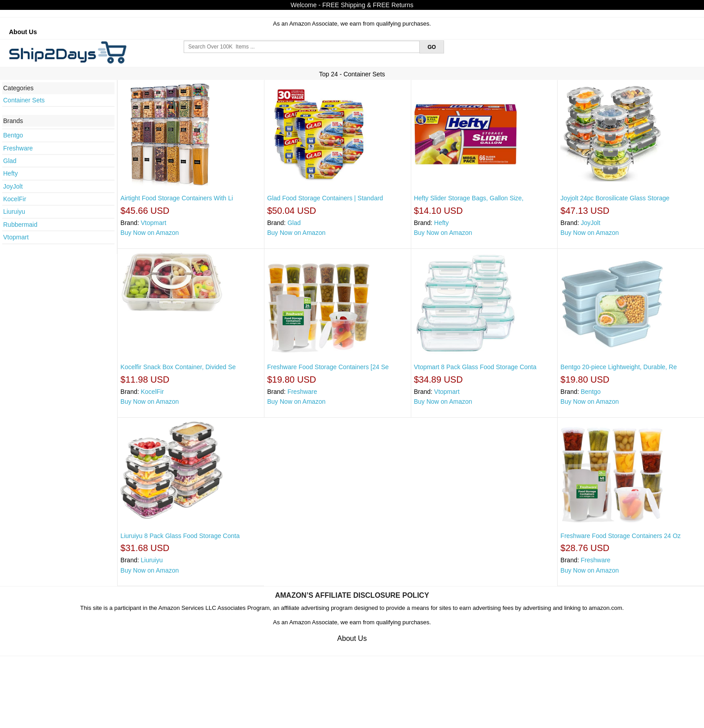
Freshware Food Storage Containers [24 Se (328, 367)
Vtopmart (16, 237)
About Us (23, 32)
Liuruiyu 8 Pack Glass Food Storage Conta (180, 536)
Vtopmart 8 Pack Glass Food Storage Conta (475, 367)
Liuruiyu (14, 212)
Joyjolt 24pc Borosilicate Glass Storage (615, 198)
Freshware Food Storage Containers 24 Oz (620, 536)
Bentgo (13, 135)
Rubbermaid (20, 225)
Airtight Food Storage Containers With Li (177, 198)
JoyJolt (13, 186)
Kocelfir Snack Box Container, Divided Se (178, 367)
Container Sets (24, 100)
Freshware (18, 148)
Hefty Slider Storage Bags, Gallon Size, (469, 198)
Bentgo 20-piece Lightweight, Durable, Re (618, 367)
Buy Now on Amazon (150, 233)
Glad (10, 161)
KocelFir (15, 199)
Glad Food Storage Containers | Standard (325, 198)
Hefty (11, 173)
